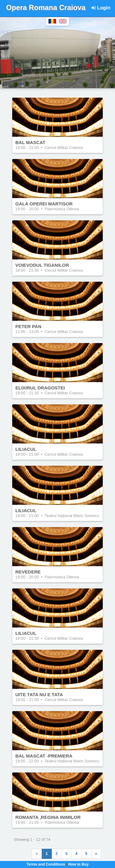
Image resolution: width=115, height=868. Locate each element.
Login (101, 8)
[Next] (96, 854)
